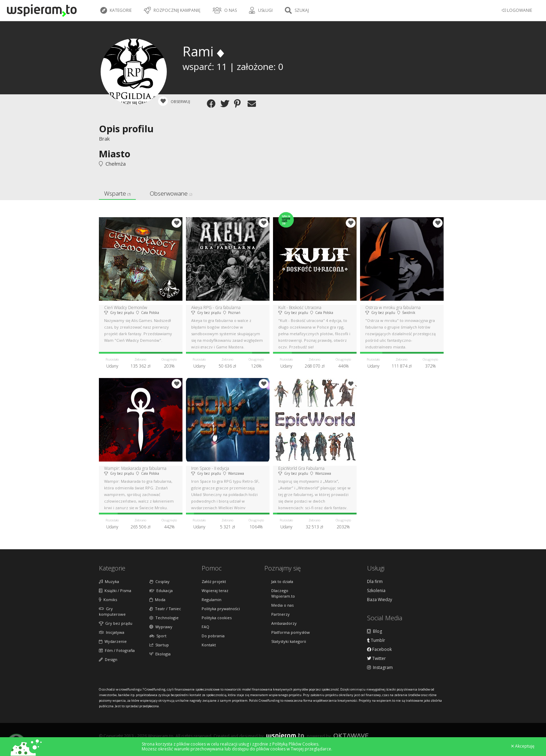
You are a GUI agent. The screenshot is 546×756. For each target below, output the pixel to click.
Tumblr (376, 640)
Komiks (108, 600)
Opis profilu (126, 129)
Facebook (379, 649)
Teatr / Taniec (165, 609)
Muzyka (109, 581)
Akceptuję (523, 746)
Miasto (115, 154)
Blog (375, 631)
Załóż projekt (214, 581)
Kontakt (209, 645)
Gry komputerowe (112, 611)
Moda (157, 600)
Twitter (376, 659)
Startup (159, 645)
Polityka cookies (217, 618)
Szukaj (297, 10)
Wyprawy (161, 627)
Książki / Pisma (115, 590)
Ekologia (160, 654)
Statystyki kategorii (289, 641)
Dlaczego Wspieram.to (283, 593)
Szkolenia (376, 591)
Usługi (261, 10)
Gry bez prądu (116, 623)
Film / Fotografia (117, 650)
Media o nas (282, 605)
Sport (158, 636)
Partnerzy (280, 614)
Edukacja (161, 590)
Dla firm (375, 582)
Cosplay (159, 581)
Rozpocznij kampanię (172, 10)
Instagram (380, 668)
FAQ (205, 627)
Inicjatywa (112, 632)
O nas (225, 10)
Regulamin (212, 600)
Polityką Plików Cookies (295, 744)
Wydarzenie (113, 641)
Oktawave (351, 736)
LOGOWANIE (517, 10)
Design (108, 659)
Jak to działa (282, 581)
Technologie (164, 618)
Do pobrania (213, 636)
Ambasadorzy (284, 623)
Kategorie (116, 10)
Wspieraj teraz (215, 590)
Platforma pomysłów (291, 632)
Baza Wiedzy (380, 600)
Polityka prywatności (221, 609)
